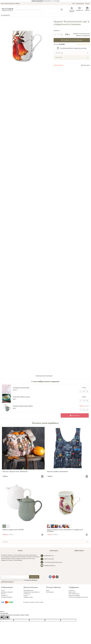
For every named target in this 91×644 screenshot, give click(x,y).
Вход (47, 590)
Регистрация (50, 592)
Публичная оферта (74, 595)
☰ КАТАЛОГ (6, 15)
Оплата (3, 594)
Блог (74, 3)
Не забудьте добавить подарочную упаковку (73, 48)
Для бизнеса (80, 3)
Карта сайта (72, 592)
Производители (28, 590)
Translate (55, 1)
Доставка (59, 57)
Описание (59, 53)
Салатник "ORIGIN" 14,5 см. (21, 397)
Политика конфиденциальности (78, 597)
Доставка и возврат (7, 592)
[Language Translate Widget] (37, 1)
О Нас (3, 590)
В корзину (75, 415)
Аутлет (87, 3)
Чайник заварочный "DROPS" (23, 406)
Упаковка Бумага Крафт (21, 388)
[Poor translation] (6, 617)
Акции (26, 595)
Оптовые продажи (7, 597)
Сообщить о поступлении (72, 40)
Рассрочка (4, 595)
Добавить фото (85, 65)
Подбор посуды (28, 597)
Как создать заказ (74, 594)
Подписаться (34, 577)
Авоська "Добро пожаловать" (58, 472)
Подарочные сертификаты (32, 592)
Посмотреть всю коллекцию (44, 376)
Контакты (71, 590)
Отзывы (5, 542)
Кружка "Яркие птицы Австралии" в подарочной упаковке (65, 530)
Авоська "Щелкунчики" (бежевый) (15, 472)
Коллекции (27, 594)
